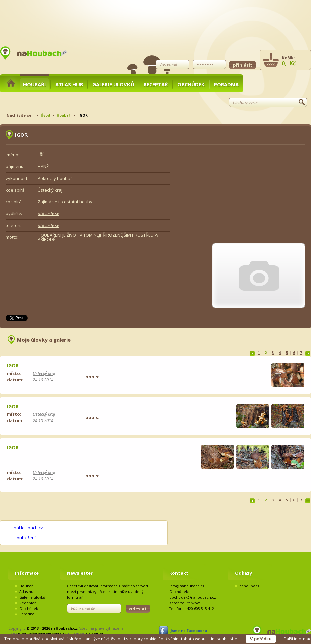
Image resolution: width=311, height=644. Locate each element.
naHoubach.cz (28, 528)
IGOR (13, 365)
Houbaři (35, 84)
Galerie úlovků (113, 84)
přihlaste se (48, 213)
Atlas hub (69, 84)
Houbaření (25, 538)
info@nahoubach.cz (187, 586)
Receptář (156, 84)
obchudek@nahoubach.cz (193, 597)
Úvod (45, 115)
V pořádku (261, 639)
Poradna (226, 84)
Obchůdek (191, 84)
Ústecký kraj (44, 373)
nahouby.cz (249, 586)
